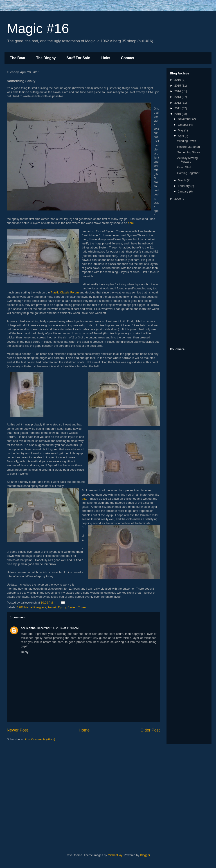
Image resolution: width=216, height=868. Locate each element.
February (184, 186)
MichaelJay (115, 855)
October (184, 125)
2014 (178, 91)
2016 (178, 80)
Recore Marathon (188, 147)
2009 (178, 199)
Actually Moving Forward (187, 160)
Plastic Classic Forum (65, 292)
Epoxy (62, 607)
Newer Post (17, 730)
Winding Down (187, 141)
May (181, 130)
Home (84, 730)
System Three (77, 607)
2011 (178, 108)
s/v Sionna (28, 628)
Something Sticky (188, 152)
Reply (25, 652)
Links (106, 58)
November (185, 119)
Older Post (150, 730)
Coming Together (188, 173)
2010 (178, 114)
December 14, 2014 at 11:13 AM (58, 628)
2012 (178, 103)
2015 (178, 86)
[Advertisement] (188, 274)
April (181, 136)
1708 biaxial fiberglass (32, 607)
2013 (178, 97)
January (184, 191)
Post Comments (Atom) (40, 739)
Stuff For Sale (78, 58)
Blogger (145, 855)
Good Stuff (184, 167)
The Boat (18, 58)
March (182, 180)
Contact (128, 58)
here (131, 223)
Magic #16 (38, 28)
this (84, 499)
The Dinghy (46, 58)
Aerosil (52, 607)
